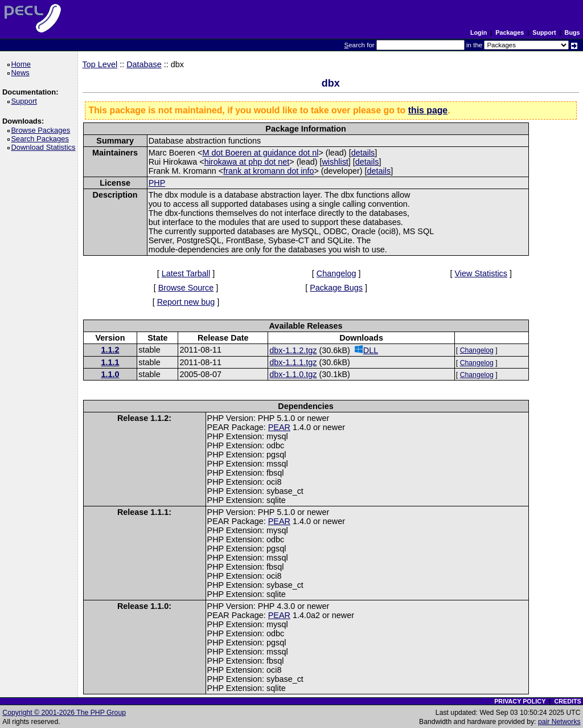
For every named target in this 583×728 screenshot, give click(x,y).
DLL (366, 350)
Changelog (336, 273)
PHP (157, 183)
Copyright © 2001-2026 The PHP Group (64, 713)
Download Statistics (45, 147)
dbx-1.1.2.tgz (293, 350)
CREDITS (567, 701)
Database (144, 64)
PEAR (279, 427)
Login (479, 32)
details (363, 153)
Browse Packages (42, 130)
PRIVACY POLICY (520, 701)
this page (428, 110)
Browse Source (186, 288)
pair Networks (559, 722)
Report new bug (186, 302)
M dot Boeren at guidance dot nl (260, 153)
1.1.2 (110, 350)
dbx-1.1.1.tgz (293, 362)
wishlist (335, 162)
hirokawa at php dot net (247, 162)
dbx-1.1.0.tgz (293, 374)
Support (544, 32)
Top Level (100, 64)
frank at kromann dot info (268, 171)
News (22, 73)
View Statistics (481, 273)
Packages (510, 32)
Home (22, 64)
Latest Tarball (186, 273)
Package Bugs (336, 288)
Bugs (572, 32)
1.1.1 (110, 362)
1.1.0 (110, 374)
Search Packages (42, 139)
